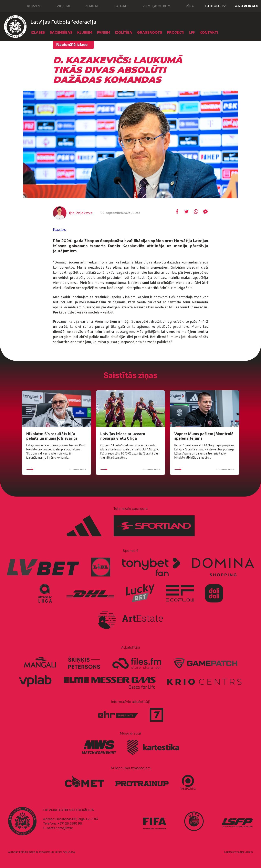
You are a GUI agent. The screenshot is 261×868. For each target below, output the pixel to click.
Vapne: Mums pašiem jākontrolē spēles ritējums (204, 436)
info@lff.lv (64, 828)
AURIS (249, 852)
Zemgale (89, 6)
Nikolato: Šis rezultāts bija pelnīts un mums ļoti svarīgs (52, 436)
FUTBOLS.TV (215, 6)
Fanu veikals (246, 6)
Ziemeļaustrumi (153, 6)
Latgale (117, 6)
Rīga (186, 6)
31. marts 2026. (56, 469)
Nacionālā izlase (72, 45)
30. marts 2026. (205, 469)
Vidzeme (60, 6)
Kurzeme (31, 6)
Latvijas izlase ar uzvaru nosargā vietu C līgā (123, 436)
